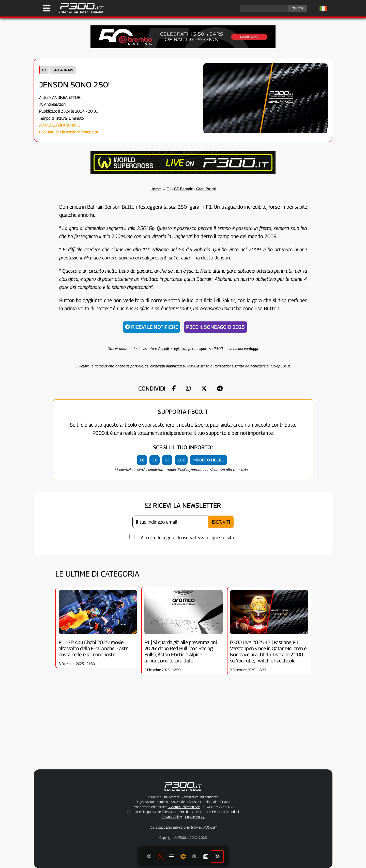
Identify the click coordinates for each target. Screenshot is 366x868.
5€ (167, 460)
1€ (142, 460)
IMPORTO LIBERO (209, 460)
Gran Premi (206, 189)
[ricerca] (264, 8)
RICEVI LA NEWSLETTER (183, 505)
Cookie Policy (195, 817)
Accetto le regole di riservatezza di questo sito (187, 538)
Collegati (47, 132)
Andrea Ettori (67, 97)
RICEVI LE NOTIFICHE (152, 327)
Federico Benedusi (226, 812)
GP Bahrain (63, 70)
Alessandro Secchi (176, 812)
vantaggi (251, 348)
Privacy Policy (172, 817)
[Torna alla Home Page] (79, 12)
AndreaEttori (55, 104)
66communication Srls (184, 807)
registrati (180, 348)
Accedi (164, 348)
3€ (155, 460)
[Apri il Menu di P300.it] (47, 8)
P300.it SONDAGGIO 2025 (215, 327)
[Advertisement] (183, 728)
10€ (181, 460)
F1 (44, 70)
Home (156, 189)
